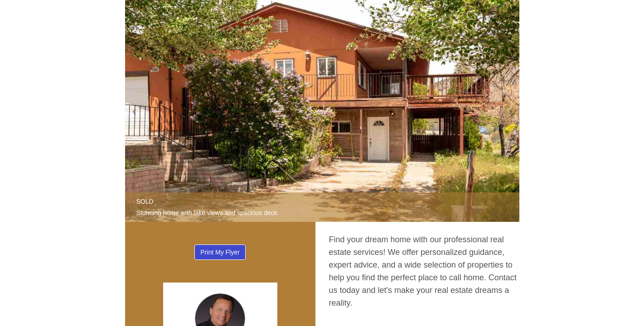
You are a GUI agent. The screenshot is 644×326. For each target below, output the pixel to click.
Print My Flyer (220, 252)
